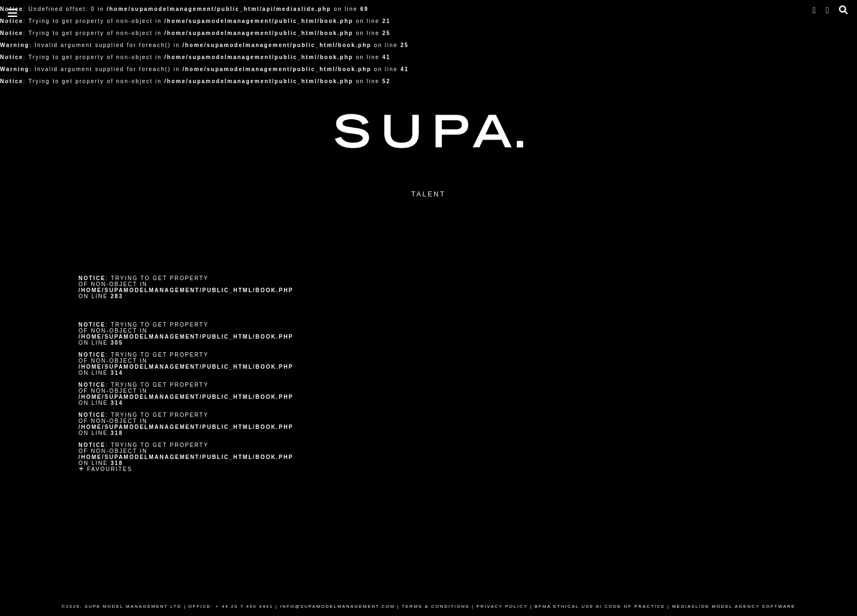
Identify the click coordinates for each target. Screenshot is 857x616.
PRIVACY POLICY (502, 606)
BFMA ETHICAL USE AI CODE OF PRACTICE (600, 606)
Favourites (106, 469)
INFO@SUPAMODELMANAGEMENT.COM (337, 606)
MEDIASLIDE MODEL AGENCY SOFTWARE (734, 606)
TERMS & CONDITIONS (436, 606)
